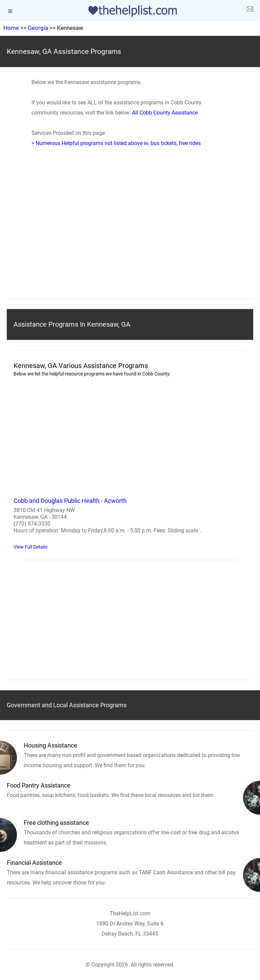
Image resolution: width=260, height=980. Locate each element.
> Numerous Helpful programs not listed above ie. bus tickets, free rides (116, 143)
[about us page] (250, 10)
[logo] (130, 11)
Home (11, 28)
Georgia (38, 28)
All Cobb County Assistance (165, 113)
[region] (130, 233)
